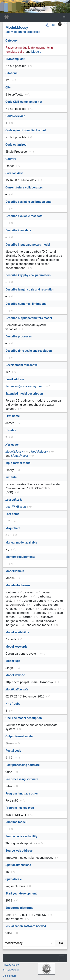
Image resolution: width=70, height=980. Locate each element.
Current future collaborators (24, 187)
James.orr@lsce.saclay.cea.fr (25, 386)
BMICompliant (15, 59)
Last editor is (14, 500)
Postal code (13, 751)
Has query (12, 445)
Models (36, 52)
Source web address (19, 851)
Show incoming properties (23, 32)
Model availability (17, 632)
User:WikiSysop (16, 507)
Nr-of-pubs (13, 704)
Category (11, 41)
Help (62, 24)
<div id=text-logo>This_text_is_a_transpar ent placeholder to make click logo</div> (6, 6)
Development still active (21, 365)
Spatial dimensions (18, 865)
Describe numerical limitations (26, 304)
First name (13, 416)
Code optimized (16, 145)
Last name (12, 514)
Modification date (17, 689)
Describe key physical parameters (28, 275)
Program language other (22, 793)
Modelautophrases (18, 585)
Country (11, 159)
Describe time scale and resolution (29, 351)
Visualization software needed (26, 926)
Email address (15, 379)
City (8, 87)
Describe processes (19, 336)
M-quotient (13, 528)
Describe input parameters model (28, 245)
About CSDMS (11, 970)
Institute (11, 477)
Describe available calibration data (28, 202)
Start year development (21, 893)
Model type (13, 661)
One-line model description (24, 718)
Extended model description (24, 394)
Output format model (19, 736)
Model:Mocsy (17, 27)
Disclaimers (10, 976)
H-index (11, 430)
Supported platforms (19, 908)
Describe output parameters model (29, 318)
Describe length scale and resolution (30, 289)
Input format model (18, 463)
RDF (53, 25)
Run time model (16, 822)
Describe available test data (24, 216)
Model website (15, 675)
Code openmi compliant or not (26, 130)
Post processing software (22, 765)
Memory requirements (20, 557)
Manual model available (21, 542)
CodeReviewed (15, 116)
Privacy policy (11, 965)
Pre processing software (22, 779)
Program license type (20, 808)
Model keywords (16, 647)
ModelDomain (15, 571)
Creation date (14, 173)
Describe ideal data (18, 230)
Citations (11, 73)
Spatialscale (14, 879)
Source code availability (21, 836)
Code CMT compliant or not (24, 102)
